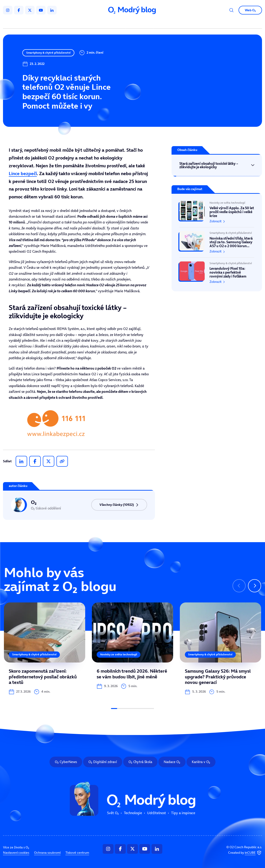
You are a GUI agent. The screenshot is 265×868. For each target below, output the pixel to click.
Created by (245, 853)
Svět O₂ (87, 23)
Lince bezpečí (23, 173)
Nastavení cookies (16, 853)
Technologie (112, 23)
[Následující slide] (255, 586)
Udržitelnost (140, 23)
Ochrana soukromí (47, 853)
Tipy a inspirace (171, 23)
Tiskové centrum (77, 853)
